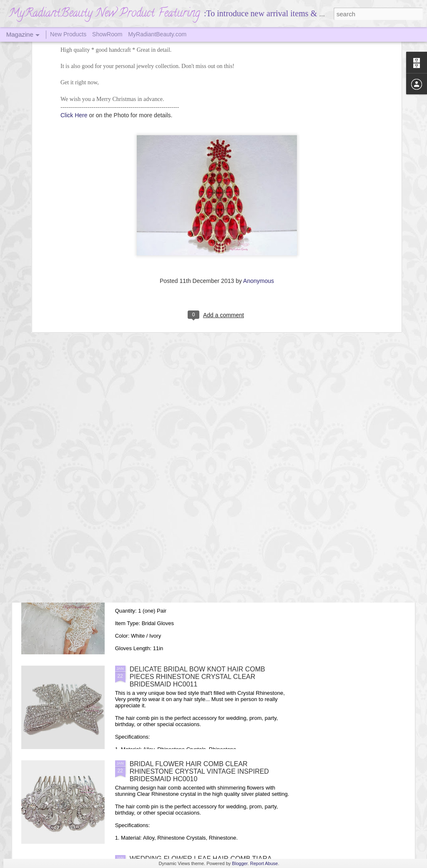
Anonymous (259, 186)
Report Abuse (264, 863)
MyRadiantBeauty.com (157, 34)
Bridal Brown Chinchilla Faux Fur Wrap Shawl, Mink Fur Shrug (128, 451)
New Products (68, 34)
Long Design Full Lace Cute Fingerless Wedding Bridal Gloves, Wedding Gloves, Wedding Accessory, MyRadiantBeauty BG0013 (208, 582)
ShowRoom (107, 34)
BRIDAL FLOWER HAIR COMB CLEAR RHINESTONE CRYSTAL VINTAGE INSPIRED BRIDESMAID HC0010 (199, 771)
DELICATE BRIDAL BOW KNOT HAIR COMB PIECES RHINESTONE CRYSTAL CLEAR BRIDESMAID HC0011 (197, 677)
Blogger (240, 863)
